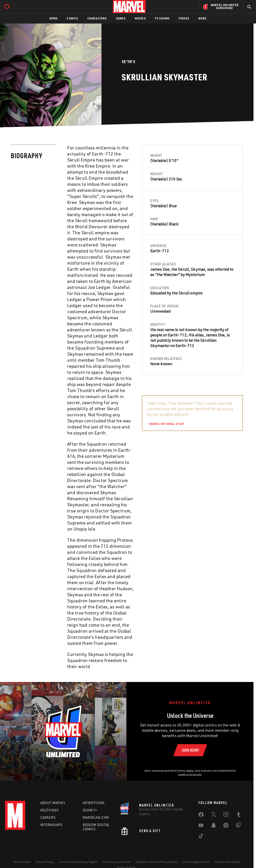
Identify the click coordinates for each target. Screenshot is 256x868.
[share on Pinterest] (226, 826)
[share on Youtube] (201, 826)
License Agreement (196, 862)
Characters (97, 18)
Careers (48, 817)
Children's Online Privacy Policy (157, 862)
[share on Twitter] (214, 815)
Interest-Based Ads (228, 862)
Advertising (94, 803)
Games (121, 18)
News (54, 18)
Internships (52, 825)
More (203, 18)
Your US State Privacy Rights (78, 862)
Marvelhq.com (96, 817)
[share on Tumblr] (239, 815)
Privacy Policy (45, 862)
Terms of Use (22, 862)
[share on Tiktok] (201, 837)
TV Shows (162, 18)
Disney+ (90, 810)
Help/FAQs (50, 810)
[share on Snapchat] (214, 826)
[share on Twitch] (239, 826)
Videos (184, 18)
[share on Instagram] (226, 815)
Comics (72, 18)
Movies (140, 18)
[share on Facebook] (201, 816)
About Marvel (53, 803)
